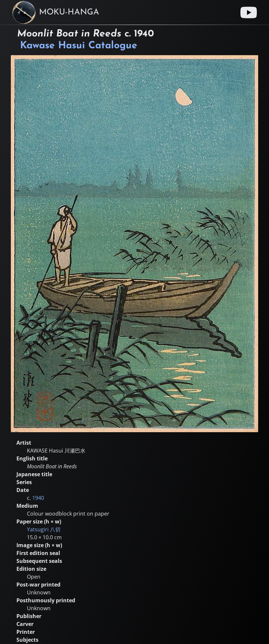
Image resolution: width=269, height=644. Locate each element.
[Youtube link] (249, 12)
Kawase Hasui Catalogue (79, 46)
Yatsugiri (44, 529)
